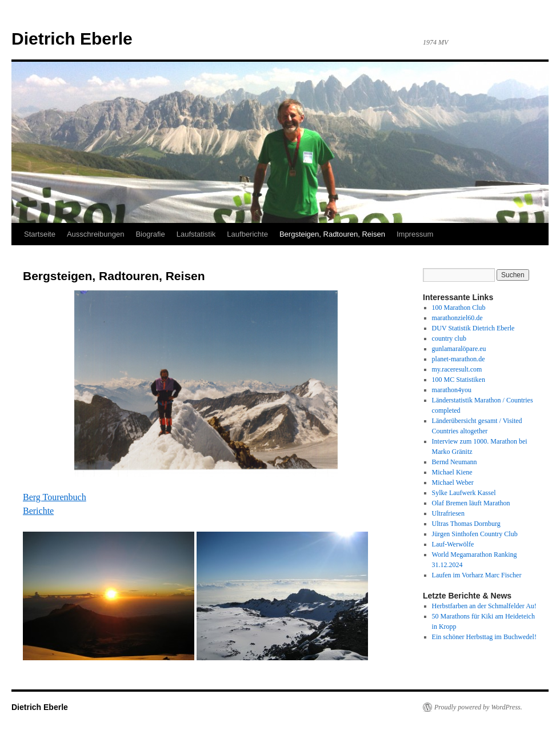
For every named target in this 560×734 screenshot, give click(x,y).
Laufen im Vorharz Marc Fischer (477, 575)
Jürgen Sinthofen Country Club (475, 534)
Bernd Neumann (455, 462)
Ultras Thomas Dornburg (466, 524)
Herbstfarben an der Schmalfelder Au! (484, 606)
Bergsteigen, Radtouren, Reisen (332, 234)
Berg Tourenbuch (55, 497)
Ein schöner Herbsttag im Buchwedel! (484, 637)
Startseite (40, 234)
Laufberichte (247, 234)
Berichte (38, 511)
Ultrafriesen (448, 513)
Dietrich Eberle (72, 39)
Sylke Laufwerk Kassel (464, 493)
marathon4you (452, 390)
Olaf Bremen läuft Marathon (471, 503)
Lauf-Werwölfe (453, 544)
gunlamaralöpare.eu (459, 349)
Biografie (150, 234)
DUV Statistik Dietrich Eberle (473, 328)
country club (449, 338)
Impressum (415, 234)
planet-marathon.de (459, 359)
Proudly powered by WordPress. (478, 707)
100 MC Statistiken (459, 380)
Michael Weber (453, 482)
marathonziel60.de (457, 318)
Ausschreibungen (95, 234)
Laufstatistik (196, 234)
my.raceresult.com (457, 369)
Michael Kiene (452, 472)
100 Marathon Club (459, 308)
